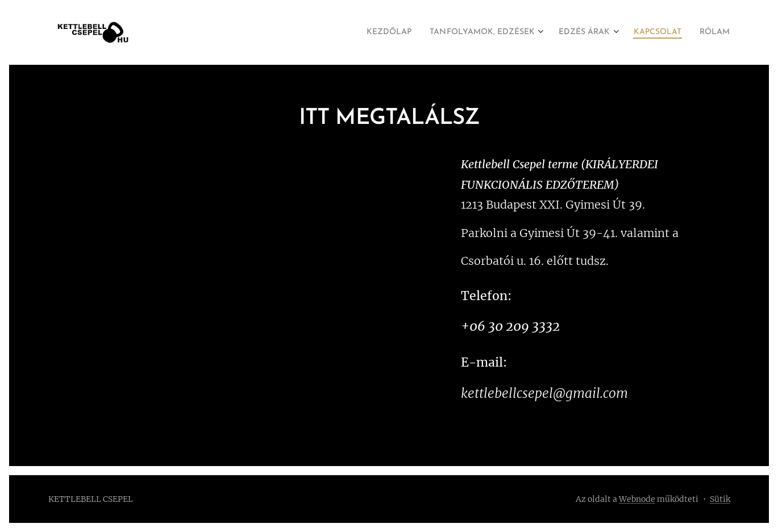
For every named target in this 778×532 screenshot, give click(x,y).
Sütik (720, 499)
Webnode (637, 499)
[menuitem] (353, 32)
